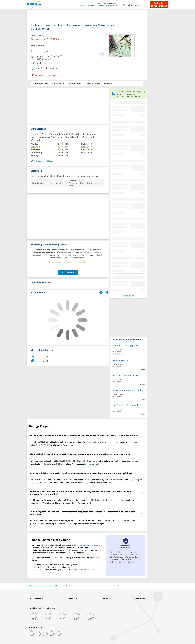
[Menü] (148, 5)
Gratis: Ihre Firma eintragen (159, 4)
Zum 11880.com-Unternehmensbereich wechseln (99, 6)
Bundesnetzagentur (85, 545)
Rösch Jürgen (119, 361)
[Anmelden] (134, 5)
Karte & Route (93, 84)
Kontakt (108, 84)
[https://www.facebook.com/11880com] (31, 633)
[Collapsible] (142, 435)
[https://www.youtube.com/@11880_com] (58, 633)
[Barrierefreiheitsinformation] (143, 5)
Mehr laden (129, 296)
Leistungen (58, 84)
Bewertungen (75, 84)
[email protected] (92, 464)
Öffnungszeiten (41, 84)
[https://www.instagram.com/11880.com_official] (38, 633)
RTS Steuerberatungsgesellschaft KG (129, 345)
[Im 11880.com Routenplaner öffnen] (101, 292)
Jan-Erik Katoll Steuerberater (126, 405)
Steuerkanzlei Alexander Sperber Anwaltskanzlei (129, 390)
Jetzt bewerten (68, 272)
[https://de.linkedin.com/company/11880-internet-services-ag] (52, 633)
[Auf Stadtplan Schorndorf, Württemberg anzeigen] (106, 292)
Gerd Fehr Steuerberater (124, 375)
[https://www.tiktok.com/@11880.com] (45, 633)
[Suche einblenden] (126, 5)
